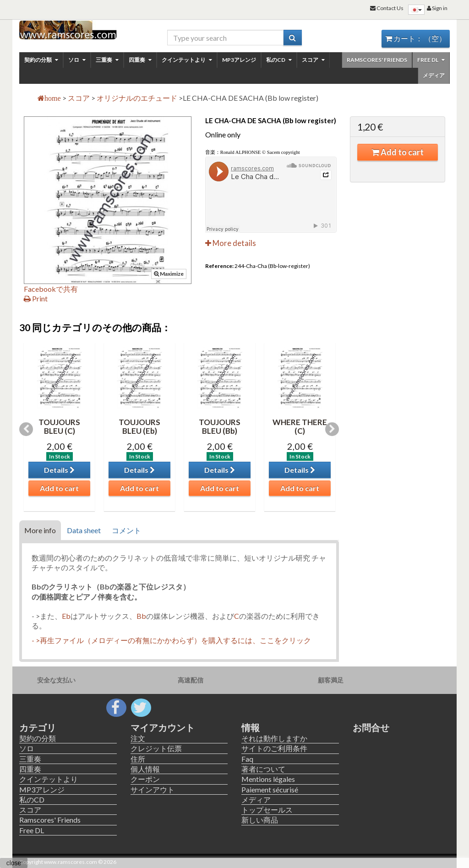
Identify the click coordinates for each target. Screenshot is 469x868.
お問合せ (371, 727)
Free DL (431, 60)
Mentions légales (268, 779)
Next (332, 429)
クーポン (145, 779)
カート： (416, 38)
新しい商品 (260, 820)
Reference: (219, 266)
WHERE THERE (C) (300, 426)
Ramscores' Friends (377, 60)
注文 (138, 738)
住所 (138, 759)
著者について (263, 769)
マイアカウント (163, 727)
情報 (251, 727)
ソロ (77, 60)
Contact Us (387, 8)
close (14, 863)
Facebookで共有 (51, 289)
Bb (141, 616)
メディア (434, 75)
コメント (126, 530)
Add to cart (398, 152)
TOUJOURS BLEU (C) (59, 426)
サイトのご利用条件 (274, 748)
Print (36, 298)
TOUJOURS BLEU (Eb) (139, 426)
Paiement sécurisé (270, 789)
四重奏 (140, 60)
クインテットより (187, 60)
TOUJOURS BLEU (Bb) (220, 426)
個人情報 (145, 769)
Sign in (437, 8)
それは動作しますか (274, 738)
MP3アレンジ (239, 60)
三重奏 (107, 60)
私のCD (279, 60)
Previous (26, 429)
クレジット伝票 (156, 748)
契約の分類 (41, 60)
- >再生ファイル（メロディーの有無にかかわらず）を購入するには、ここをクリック (171, 640)
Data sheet (84, 530)
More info (40, 530)
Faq (247, 759)
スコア (313, 60)
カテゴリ (38, 727)
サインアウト (153, 789)
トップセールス (267, 810)
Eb (66, 616)
